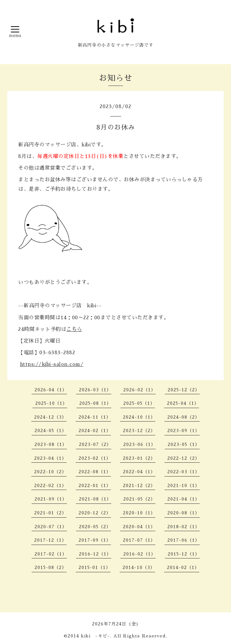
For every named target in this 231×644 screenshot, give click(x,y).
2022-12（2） (184, 458)
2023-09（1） (184, 431)
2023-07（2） (95, 445)
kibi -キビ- (95, 636)
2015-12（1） (184, 554)
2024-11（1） (95, 417)
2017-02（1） (51, 554)
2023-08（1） (51, 445)
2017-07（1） (139, 540)
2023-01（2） (139, 458)
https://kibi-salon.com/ (52, 364)
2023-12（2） (139, 431)
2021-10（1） (184, 486)
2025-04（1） (183, 403)
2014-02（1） (183, 568)
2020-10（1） (139, 513)
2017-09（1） (95, 540)
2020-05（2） (95, 527)
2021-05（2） (139, 499)
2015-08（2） (51, 568)
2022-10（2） (50, 472)
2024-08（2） (184, 417)
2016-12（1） (95, 554)
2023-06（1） (140, 445)
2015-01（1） (95, 568)
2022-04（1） (139, 472)
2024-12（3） (50, 417)
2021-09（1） (51, 499)
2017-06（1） (184, 540)
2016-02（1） (140, 554)
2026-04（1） (51, 390)
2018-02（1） (184, 527)
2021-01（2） (50, 513)
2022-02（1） (50, 486)
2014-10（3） (139, 568)
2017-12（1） (50, 540)
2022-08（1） (95, 472)
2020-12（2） (95, 513)
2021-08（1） (95, 499)
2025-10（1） (51, 403)
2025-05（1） (139, 403)
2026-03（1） (95, 390)
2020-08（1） (184, 513)
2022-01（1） (95, 486)
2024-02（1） (95, 431)
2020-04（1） (139, 527)
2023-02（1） (95, 458)
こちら (74, 329)
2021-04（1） (184, 499)
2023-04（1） (50, 458)
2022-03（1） (184, 472)
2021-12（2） (139, 486)
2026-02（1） (140, 390)
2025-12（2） (184, 390)
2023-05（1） (184, 445)
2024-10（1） (139, 417)
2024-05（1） (51, 431)
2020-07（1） (51, 527)
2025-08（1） (95, 403)
